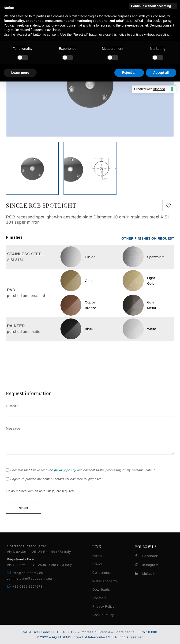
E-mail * (90, 409)
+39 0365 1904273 (27, 586)
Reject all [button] (129, 73)
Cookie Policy (103, 615)
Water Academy (105, 581)
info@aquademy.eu (28, 573)
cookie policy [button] (162, 21)
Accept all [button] (161, 73)
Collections (101, 573)
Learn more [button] (20, 73)
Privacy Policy (103, 606)
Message (90, 441)
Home (97, 556)
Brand (97, 564)
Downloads (101, 590)
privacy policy (65, 470)
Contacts (99, 598)
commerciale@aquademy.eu (29, 578)
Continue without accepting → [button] (153, 6)
